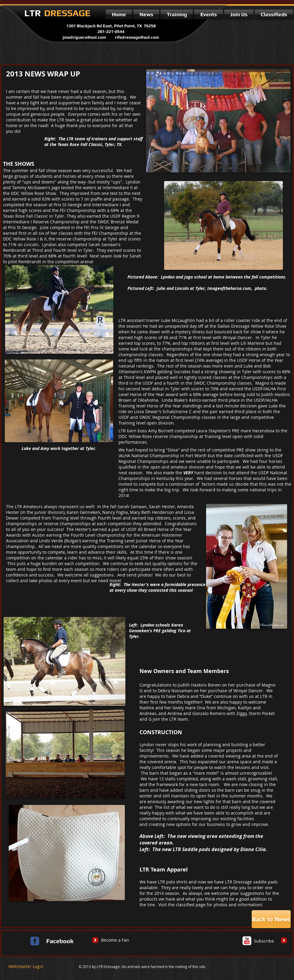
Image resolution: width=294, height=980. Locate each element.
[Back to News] (271, 919)
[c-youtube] (247, 941)
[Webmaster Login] (26, 967)
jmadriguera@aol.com (84, 37)
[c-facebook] (35, 941)
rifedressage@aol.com (137, 37)
